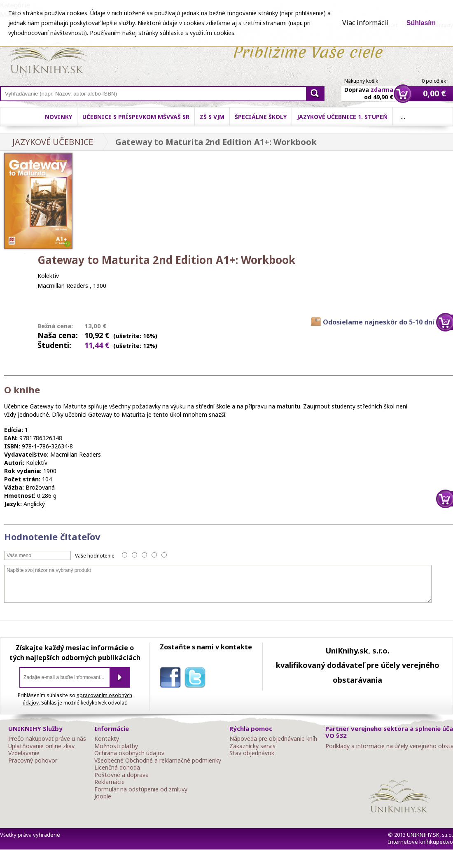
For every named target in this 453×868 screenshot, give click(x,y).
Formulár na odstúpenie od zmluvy (141, 789)
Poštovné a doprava (121, 775)
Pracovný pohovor (33, 761)
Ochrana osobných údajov (129, 753)
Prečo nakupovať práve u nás (47, 739)
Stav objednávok (252, 753)
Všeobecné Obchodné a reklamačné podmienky (158, 761)
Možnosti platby (116, 746)
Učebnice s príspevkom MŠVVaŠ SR (136, 117)
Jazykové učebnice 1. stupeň (342, 117)
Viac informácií (365, 23)
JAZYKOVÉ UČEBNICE (53, 142)
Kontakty (107, 739)
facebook (172, 679)
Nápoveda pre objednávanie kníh (273, 739)
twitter (197, 679)
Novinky (58, 117)
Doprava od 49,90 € (369, 89)
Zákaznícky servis (252, 746)
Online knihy (48, 57)
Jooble (103, 796)
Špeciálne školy (261, 117)
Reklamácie (110, 782)
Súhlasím (421, 23)
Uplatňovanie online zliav (41, 746)
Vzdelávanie (24, 753)
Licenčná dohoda (117, 768)
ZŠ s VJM (212, 117)
